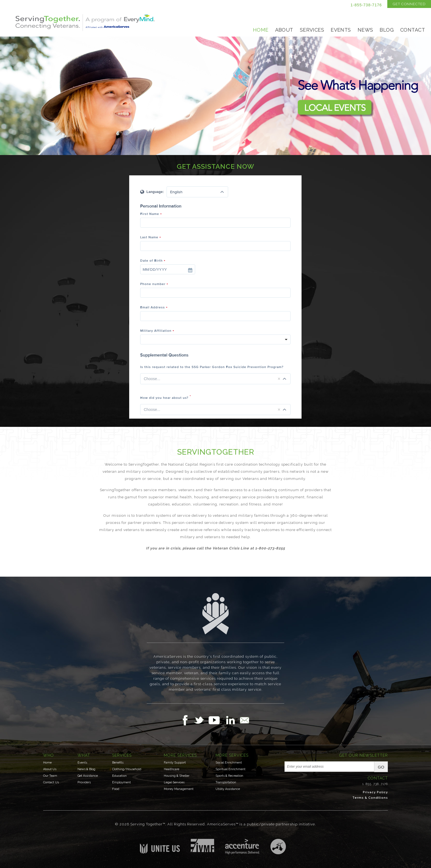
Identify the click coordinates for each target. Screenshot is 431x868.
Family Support (175, 763)
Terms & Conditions (370, 798)
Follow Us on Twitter (201, 720)
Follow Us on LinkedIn (232, 720)
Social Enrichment (229, 763)
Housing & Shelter (177, 776)
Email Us (244, 720)
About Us (50, 769)
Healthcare (172, 769)
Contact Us (51, 782)
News (365, 30)
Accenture (242, 847)
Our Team (50, 776)
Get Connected (409, 4)
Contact (413, 30)
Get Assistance (88, 776)
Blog (387, 30)
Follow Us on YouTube (217, 720)
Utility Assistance (228, 789)
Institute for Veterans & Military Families (202, 845)
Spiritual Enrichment (230, 769)
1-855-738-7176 (366, 5)
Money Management (179, 789)
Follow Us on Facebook (187, 720)
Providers (84, 782)
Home (261, 30)
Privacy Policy (375, 792)
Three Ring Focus (278, 847)
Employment (121, 782)
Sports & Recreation (229, 776)
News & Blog (86, 769)
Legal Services (174, 782)
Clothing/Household (127, 769)
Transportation (226, 782)
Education (119, 776)
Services (312, 30)
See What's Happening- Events (215, 96)
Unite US (160, 846)
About (284, 30)
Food (116, 789)
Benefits (118, 763)
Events (341, 30)
